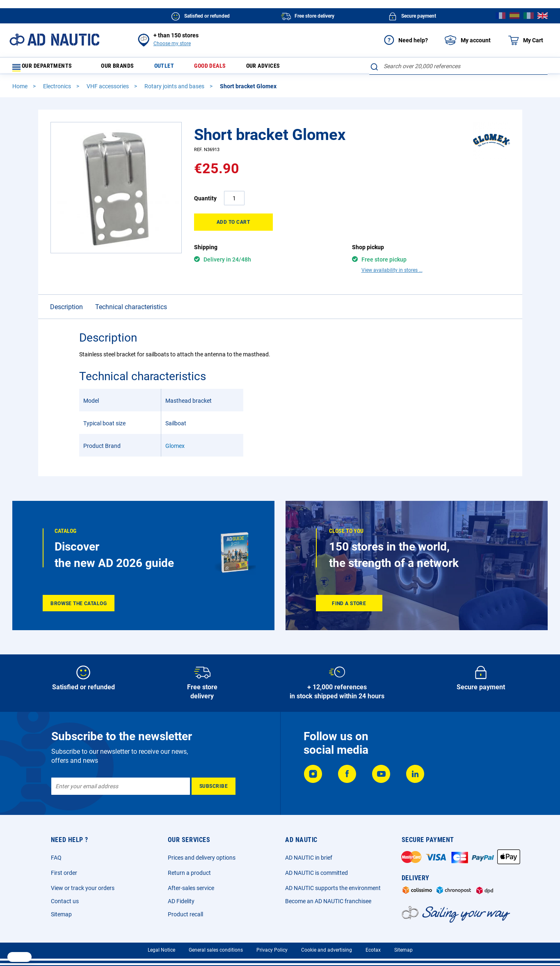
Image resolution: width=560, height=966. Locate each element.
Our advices (278, 68)
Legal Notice (161, 948)
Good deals (221, 68)
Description (66, 296)
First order (64, 870)
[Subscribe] (214, 784)
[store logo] (54, 40)
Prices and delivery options (202, 855)
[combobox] (458, 66)
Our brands (122, 68)
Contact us (65, 899)
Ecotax (373, 948)
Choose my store (172, 44)
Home (21, 90)
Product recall (185, 912)
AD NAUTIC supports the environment (333, 886)
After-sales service (191, 886)
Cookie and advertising (327, 948)
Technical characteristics (131, 296)
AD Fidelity (181, 899)
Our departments (47, 68)
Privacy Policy (272, 948)
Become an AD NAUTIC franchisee (328, 899)
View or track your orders (83, 886)
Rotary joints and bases (175, 90)
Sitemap (61, 912)
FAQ (56, 855)
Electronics (58, 90)
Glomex (175, 435)
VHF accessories (108, 90)
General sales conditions (216, 948)
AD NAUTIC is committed (317, 870)
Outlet (171, 68)
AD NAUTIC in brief (309, 855)
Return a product (189, 870)
